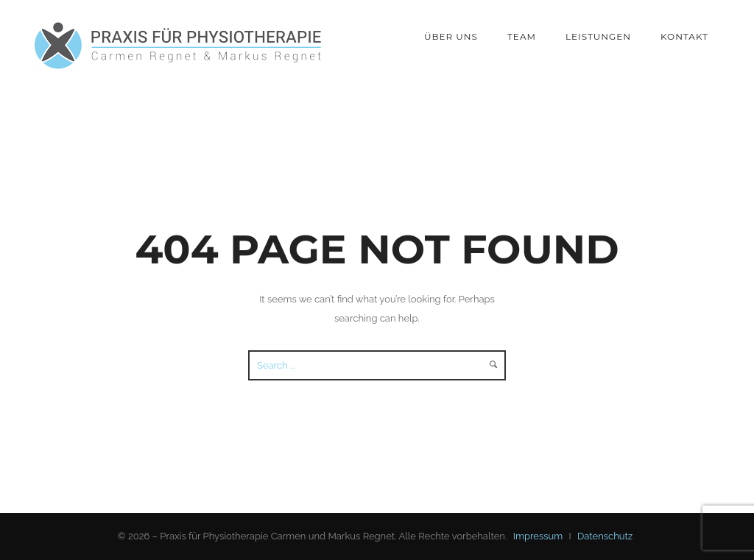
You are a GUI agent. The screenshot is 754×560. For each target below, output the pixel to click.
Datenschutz (605, 536)
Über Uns (451, 36)
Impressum (538, 536)
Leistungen (598, 36)
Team (522, 36)
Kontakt (684, 36)
